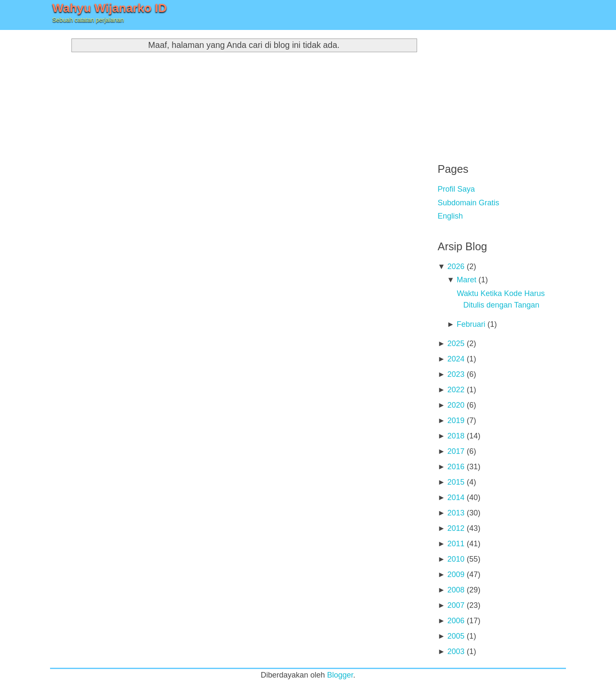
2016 (456, 467)
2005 (456, 636)
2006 (456, 621)
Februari (471, 324)
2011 (456, 544)
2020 (456, 405)
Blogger (340, 675)
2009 (456, 574)
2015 (456, 482)
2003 (456, 651)
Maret (466, 280)
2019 (456, 420)
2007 (456, 605)
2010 (456, 559)
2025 (456, 343)
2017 (456, 451)
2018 (456, 436)
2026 (456, 266)
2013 (456, 513)
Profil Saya (456, 189)
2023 (456, 374)
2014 (456, 497)
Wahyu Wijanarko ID (110, 8)
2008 (456, 590)
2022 (456, 390)
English (450, 216)
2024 (456, 359)
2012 (456, 528)
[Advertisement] (502, 90)
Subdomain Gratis (468, 203)
